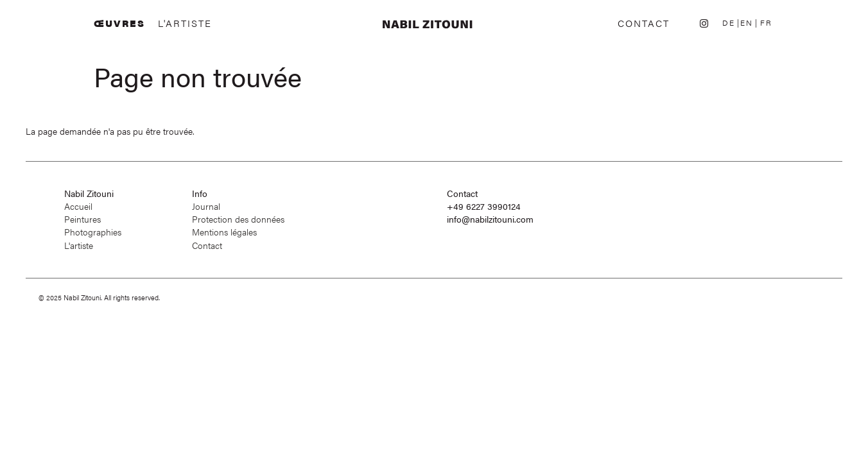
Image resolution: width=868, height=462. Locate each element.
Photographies (93, 232)
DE (729, 22)
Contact (644, 23)
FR (766, 22)
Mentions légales (224, 232)
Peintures (82, 219)
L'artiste (185, 23)
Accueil (78, 206)
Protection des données (238, 219)
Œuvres (119, 23)
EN (747, 22)
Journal (206, 206)
